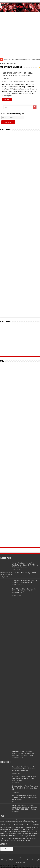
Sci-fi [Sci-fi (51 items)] (29, 834)
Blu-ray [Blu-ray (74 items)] (18, 820)
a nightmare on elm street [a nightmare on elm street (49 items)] (8, 820)
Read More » (7, 100)
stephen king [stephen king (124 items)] (22, 836)
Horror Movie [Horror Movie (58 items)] (19, 828)
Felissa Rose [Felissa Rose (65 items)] (26, 822)
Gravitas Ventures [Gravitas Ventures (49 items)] (9, 825)
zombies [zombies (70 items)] (27, 840)
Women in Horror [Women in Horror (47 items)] (19, 840)
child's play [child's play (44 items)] (23, 820)
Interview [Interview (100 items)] (4, 832)
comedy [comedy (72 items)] (29, 820)
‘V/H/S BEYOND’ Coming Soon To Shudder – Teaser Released (24, 581)
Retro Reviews (19, 82)
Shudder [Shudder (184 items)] (7, 836)
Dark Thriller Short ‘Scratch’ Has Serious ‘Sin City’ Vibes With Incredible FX (24, 591)
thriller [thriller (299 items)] (4, 838)
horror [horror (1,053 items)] (28, 824)
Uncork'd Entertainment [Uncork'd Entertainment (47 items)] (19, 839)
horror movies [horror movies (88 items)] (28, 827)
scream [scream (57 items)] (32, 834)
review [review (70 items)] (2, 833)
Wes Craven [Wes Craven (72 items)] (10, 840)
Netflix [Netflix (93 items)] (28, 832)
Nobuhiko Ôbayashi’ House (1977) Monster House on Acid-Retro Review (19, 76)
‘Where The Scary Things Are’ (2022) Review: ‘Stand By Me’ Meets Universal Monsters (25, 565)
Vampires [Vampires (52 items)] (29, 838)
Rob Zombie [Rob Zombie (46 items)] (24, 834)
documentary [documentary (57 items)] (14, 822)
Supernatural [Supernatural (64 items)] (31, 836)
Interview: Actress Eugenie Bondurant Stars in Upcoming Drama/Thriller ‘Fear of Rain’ (23, 753)
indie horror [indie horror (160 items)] (28, 829)
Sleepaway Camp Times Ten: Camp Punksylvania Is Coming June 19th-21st (25, 788)
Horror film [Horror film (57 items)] (11, 828)
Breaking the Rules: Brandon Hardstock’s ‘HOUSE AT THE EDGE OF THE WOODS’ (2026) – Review (25, 807)
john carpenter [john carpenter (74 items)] (12, 832)
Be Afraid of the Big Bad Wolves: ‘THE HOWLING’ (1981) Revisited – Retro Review (25, 798)
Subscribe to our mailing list (13, 114)
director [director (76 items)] (7, 822)
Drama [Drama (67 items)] (20, 822)
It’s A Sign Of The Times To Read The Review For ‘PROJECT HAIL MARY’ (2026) (24, 778)
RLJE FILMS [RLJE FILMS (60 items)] (8, 833)
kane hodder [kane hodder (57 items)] (21, 832)
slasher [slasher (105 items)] (14, 836)
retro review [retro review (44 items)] (34, 832)
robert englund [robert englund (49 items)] (16, 834)
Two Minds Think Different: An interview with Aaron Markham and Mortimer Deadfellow (25, 769)
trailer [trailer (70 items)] (10, 838)
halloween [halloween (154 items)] (19, 825)
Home (3, 63)
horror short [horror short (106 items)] (10, 830)
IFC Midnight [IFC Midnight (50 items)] (19, 830)
